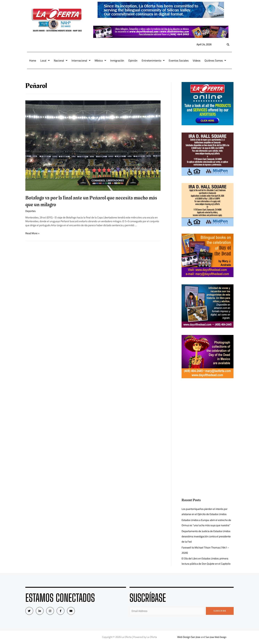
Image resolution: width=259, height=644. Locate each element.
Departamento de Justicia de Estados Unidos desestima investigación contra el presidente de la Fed (206, 536)
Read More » (32, 233)
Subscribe (220, 611)
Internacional (81, 60)
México (100, 60)
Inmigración (117, 60)
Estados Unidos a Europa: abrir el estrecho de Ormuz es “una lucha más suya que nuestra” (206, 523)
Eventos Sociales (179, 60)
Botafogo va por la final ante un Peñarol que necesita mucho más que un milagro (91, 201)
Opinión (133, 60)
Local (45, 60)
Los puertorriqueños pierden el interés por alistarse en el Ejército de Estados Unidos (204, 512)
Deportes (30, 211)
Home (33, 60)
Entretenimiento (153, 60)
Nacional (61, 60)
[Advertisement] (208, 410)
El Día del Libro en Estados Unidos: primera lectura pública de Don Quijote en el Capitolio (206, 561)
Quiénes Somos (215, 60)
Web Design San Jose (188, 637)
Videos (197, 60)
